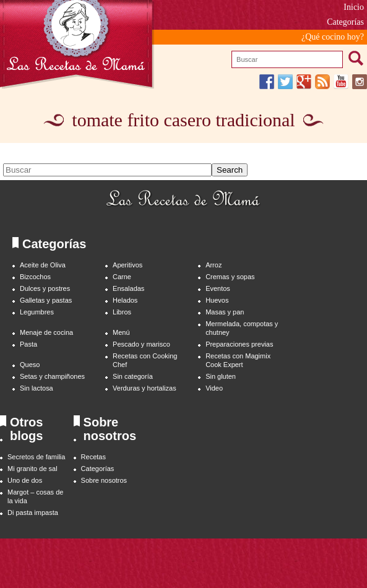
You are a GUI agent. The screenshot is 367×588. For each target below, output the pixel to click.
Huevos (217, 300)
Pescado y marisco (141, 344)
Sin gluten (221, 376)
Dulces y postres (45, 288)
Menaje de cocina (46, 332)
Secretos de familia (36, 457)
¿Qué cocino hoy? (333, 37)
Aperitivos (127, 265)
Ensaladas (128, 288)
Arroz (214, 265)
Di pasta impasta (33, 512)
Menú (121, 332)
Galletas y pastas (46, 300)
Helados (125, 300)
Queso (30, 365)
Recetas (93, 457)
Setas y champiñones (52, 376)
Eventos (218, 288)
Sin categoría (133, 376)
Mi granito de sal (32, 469)
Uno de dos (25, 480)
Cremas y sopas (230, 277)
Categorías (345, 22)
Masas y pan (225, 312)
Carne (122, 277)
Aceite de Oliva (43, 265)
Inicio (354, 7)
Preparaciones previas (239, 344)
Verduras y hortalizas (145, 388)
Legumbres (37, 312)
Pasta (28, 344)
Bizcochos (35, 277)
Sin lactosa (37, 388)
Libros (122, 312)
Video (214, 388)
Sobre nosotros (104, 480)
